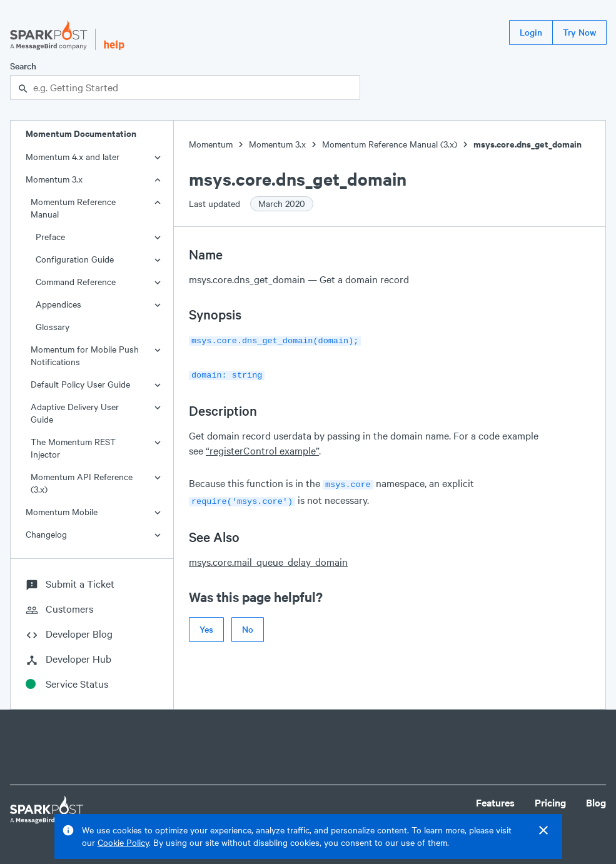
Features (495, 802)
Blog (596, 802)
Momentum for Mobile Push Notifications (85, 355)
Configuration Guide (75, 259)
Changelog (46, 534)
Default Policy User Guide (80, 384)
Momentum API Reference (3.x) (82, 483)
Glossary (53, 327)
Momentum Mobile (62, 512)
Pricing (550, 802)
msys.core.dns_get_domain (528, 144)
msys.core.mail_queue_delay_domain (268, 557)
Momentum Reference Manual (73, 208)
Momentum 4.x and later (73, 157)
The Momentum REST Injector (73, 448)
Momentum (211, 144)
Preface (50, 237)
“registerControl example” (262, 448)
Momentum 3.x (54, 179)
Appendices (58, 304)
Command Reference (76, 282)
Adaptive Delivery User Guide (75, 413)
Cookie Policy (123, 842)
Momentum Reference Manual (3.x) (390, 144)
